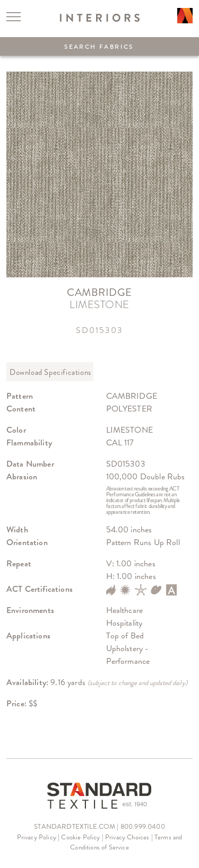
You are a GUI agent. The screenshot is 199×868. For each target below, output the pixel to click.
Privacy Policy (37, 837)
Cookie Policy (80, 837)
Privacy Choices (127, 837)
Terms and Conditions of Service (126, 842)
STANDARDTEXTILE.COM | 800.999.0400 (99, 826)
